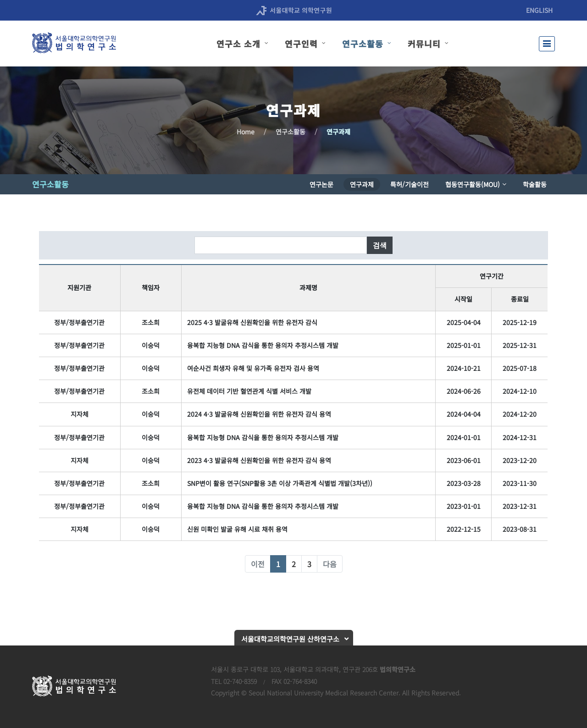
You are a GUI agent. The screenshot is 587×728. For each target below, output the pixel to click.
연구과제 (338, 132)
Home (246, 132)
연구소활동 (291, 132)
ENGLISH (539, 10)
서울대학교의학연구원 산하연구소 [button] (290, 639)
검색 (380, 245)
